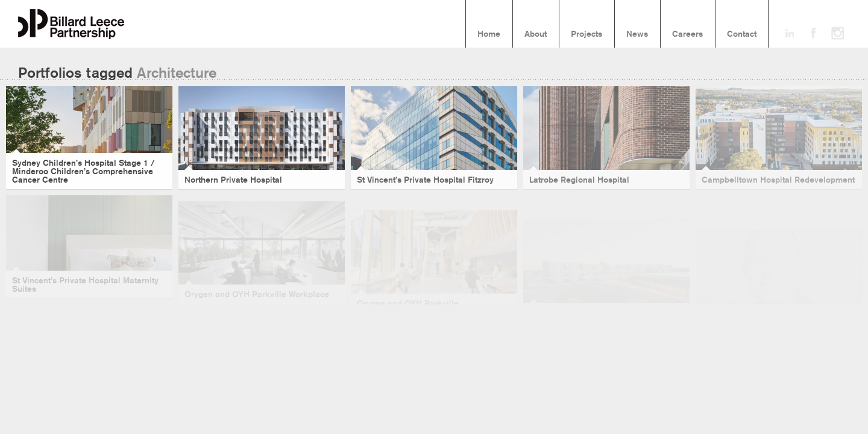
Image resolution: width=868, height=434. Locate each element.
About (536, 34)
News (637, 34)
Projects (587, 34)
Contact (742, 34)
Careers (687, 34)
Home (489, 34)
